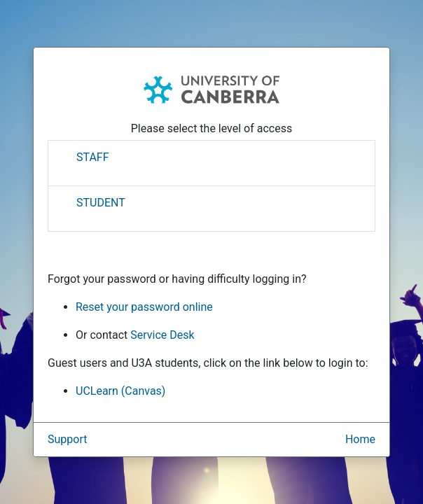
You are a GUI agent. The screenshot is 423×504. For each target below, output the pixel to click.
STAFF (93, 157)
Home (360, 439)
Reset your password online (144, 307)
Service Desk (162, 335)
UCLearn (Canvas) (120, 391)
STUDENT (101, 203)
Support (67, 439)
